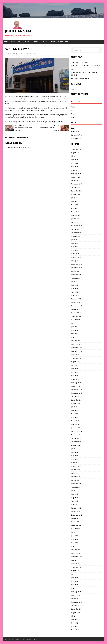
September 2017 (77, 316)
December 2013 (77, 473)
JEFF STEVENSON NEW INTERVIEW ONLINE (86, 66)
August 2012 (75, 529)
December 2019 (77, 222)
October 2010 (76, 606)
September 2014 (77, 442)
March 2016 (75, 379)
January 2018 (76, 302)
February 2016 (76, 383)
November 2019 (77, 226)
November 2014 (77, 435)
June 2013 (75, 494)
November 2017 (77, 309)
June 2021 (75, 160)
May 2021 (75, 163)
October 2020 (76, 187)
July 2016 (74, 365)
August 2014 (75, 445)
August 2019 (75, 236)
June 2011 (75, 578)
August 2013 (75, 487)
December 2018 (77, 264)
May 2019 (75, 247)
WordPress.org (76, 138)
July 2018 (74, 281)
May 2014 (75, 456)
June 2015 (75, 410)
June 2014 (75, 452)
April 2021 (75, 167)
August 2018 (75, 278)
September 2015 (77, 400)
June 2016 (75, 369)
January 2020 (76, 219)
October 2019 (76, 229)
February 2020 (76, 215)
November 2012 (77, 518)
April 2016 (75, 376)
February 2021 (76, 173)
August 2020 (75, 194)
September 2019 (77, 233)
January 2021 (76, 177)
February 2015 (76, 424)
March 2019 (75, 254)
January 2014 (76, 470)
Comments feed (77, 135)
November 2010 (77, 602)
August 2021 (75, 153)
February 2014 (76, 466)
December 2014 (77, 431)
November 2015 (77, 393)
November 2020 (77, 184)
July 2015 (74, 407)
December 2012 (77, 515)
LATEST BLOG (76, 69)
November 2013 (77, 477)
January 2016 (76, 386)
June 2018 (75, 285)
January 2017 (76, 344)
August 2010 (75, 613)
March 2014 (75, 463)
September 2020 (77, 191)
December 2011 (77, 557)
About (53, 42)
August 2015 (75, 403)
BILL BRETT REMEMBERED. (81, 79)
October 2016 (76, 355)
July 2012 (74, 532)
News (13, 42)
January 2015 (76, 428)
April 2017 (75, 334)
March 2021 (75, 170)
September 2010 (77, 609)
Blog (20, 42)
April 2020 (75, 208)
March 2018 (75, 295)
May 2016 (75, 372)
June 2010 (75, 619)
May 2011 (75, 581)
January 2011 (76, 595)
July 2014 (74, 449)
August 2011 (75, 571)
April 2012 (75, 543)
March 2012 (75, 546)
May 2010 (75, 623)
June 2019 (75, 243)
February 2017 (76, 341)
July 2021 (74, 156)
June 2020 (75, 201)
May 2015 (75, 414)
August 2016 (75, 362)
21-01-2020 (11, 54)
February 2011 (76, 592)
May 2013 (75, 498)
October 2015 (76, 396)
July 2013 (74, 491)
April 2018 (75, 292)
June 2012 (75, 536)
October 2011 (76, 564)
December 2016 (77, 348)
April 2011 (75, 585)
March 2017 (75, 337)
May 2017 (75, 330)
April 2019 (75, 250)
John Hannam (22, 54)
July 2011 (74, 574)
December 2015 (77, 390)
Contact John (63, 42)
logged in (17, 147)
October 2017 (76, 313)
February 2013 (76, 508)
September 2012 (77, 525)
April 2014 (75, 459)
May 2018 (75, 288)
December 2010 (77, 599)
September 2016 (77, 358)
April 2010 (75, 626)
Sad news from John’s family (81, 62)
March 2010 (75, 630)
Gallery (44, 42)
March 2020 (75, 212)
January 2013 (76, 511)
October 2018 (76, 271)
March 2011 (75, 588)
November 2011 (77, 560)
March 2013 (75, 504)
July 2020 (74, 198)
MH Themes (34, 639)
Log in (73, 128)
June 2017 (75, 327)
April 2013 (75, 501)
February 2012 (76, 550)
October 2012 (76, 522)
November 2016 (77, 351)
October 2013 (76, 480)
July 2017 (74, 323)
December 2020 (77, 180)
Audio (27, 42)
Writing (35, 42)
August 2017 (75, 320)
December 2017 (77, 306)
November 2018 (77, 268)
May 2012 (75, 539)
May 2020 (75, 205)
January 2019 (76, 261)
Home (6, 42)
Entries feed (75, 132)
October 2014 (76, 438)
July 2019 (74, 240)
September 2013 (77, 484)
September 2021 (77, 149)
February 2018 (76, 299)
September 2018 (77, 275)
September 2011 (77, 567)
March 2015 (75, 421)
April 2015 (75, 417)
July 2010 (74, 616)
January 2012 (76, 553)
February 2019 (76, 257)
